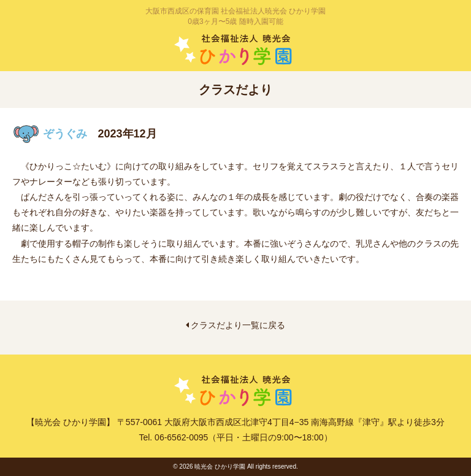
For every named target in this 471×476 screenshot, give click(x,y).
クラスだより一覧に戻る (236, 325)
